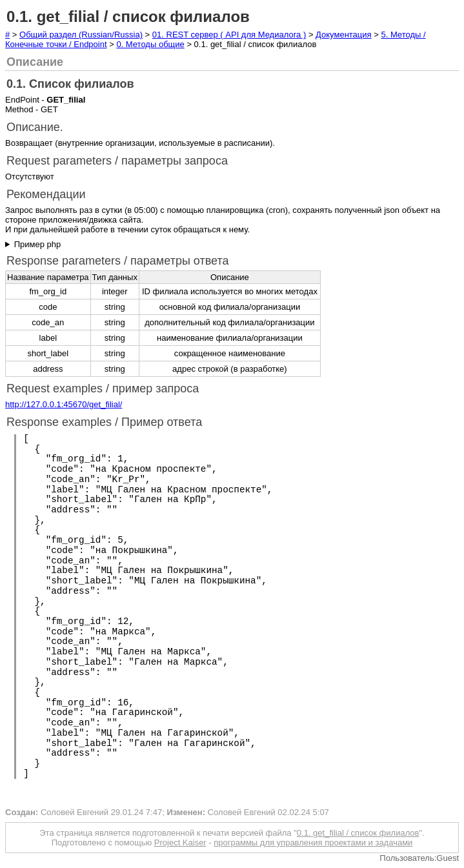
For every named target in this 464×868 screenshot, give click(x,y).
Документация (344, 35)
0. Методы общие (150, 44)
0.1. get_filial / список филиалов (358, 833)
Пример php (38, 244)
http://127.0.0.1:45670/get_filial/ (64, 404)
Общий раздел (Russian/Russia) (81, 35)
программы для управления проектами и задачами (313, 843)
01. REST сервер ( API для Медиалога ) (229, 35)
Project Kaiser (180, 843)
